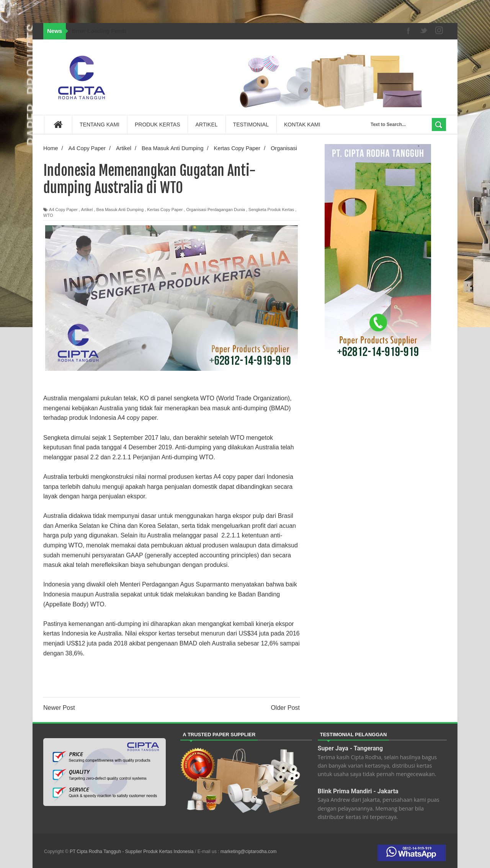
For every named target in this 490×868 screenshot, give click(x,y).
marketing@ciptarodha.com (249, 852)
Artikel (87, 210)
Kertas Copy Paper (165, 210)
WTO (48, 215)
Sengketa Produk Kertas (271, 210)
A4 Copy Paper (63, 210)
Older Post (285, 708)
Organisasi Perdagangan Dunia (216, 210)
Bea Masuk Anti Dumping (120, 210)
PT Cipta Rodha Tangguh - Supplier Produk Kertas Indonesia (132, 852)
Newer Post (59, 708)
